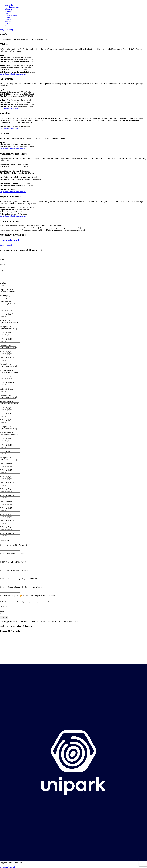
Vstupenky (12, 867)
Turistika (8, 19)
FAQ (6, 26)
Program (8, 13)
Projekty (8, 21)
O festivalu (9, 5)
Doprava (8, 17)
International (14, 7)
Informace (8, 9)
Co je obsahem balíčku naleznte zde (13, 74)
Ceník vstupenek (6, 245)
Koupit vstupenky (7, 30)
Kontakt (8, 24)
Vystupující (9, 11)
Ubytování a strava (12, 15)
